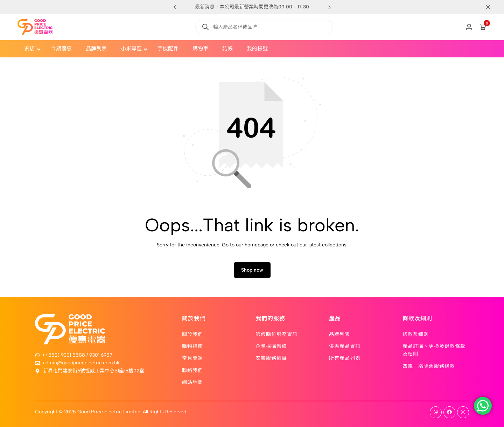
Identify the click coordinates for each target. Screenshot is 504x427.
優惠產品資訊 (345, 346)
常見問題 (192, 358)
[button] (329, 7)
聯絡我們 (192, 370)
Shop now (252, 270)
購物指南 (192, 346)
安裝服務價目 (271, 358)
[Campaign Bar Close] (491, 7)
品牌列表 (339, 334)
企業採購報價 (271, 346)
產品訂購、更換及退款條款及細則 (434, 350)
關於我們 (192, 334)
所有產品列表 (345, 358)
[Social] (436, 412)
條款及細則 (416, 334)
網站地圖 (192, 382)
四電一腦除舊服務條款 (429, 366)
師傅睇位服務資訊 (276, 334)
